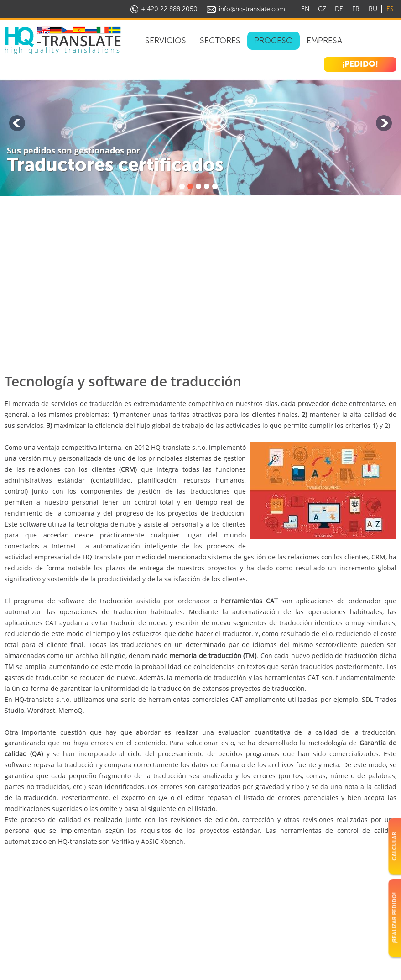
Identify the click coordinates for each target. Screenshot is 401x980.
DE (339, 9)
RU (373, 9)
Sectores (220, 41)
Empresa (324, 41)
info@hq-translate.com (252, 9)
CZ (322, 9)
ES (390, 9)
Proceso (273, 41)
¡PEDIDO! (360, 64)
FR (356, 9)
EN (305, 9)
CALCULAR (394, 846)
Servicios (166, 41)
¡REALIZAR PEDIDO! (394, 918)
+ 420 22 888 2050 (169, 9)
